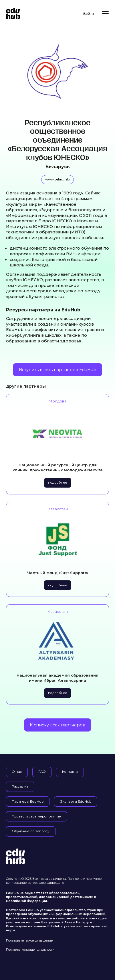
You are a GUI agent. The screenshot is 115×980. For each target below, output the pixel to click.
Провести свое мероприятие (36, 816)
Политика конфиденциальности (30, 950)
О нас (17, 772)
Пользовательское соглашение (29, 941)
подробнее (58, 482)
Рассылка (20, 786)
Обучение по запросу (31, 831)
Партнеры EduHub (28, 802)
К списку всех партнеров (57, 725)
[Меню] (105, 14)
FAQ (42, 772)
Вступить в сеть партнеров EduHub (58, 370)
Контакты (70, 772)
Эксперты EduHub (76, 802)
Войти (89, 14)
